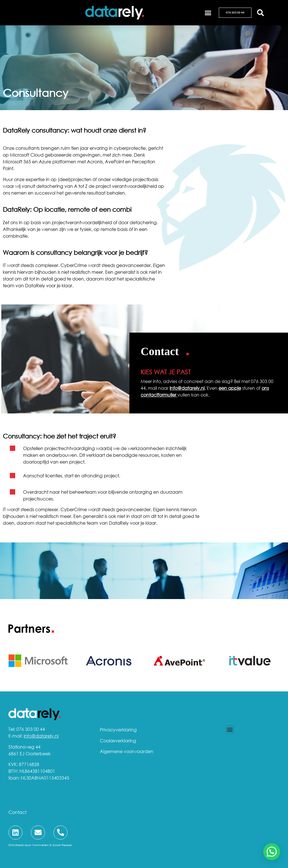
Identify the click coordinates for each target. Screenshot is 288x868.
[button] (208, 13)
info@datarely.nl (187, 388)
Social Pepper (62, 845)
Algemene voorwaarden (127, 751)
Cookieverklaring (118, 741)
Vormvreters (40, 845)
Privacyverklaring (118, 730)
